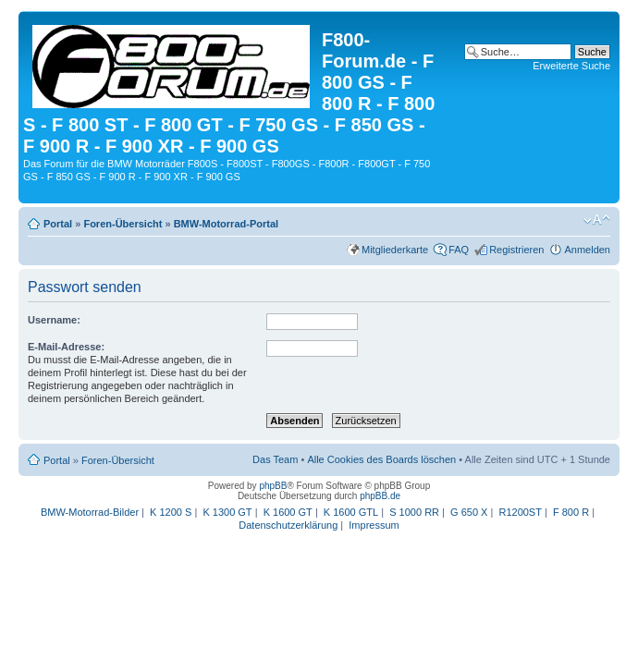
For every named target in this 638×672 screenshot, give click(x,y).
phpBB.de (380, 496)
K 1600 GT (288, 512)
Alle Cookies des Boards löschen (381, 459)
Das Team (275, 459)
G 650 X (469, 512)
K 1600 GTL (351, 512)
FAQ (459, 250)
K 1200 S (171, 512)
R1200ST (520, 512)
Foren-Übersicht (123, 224)
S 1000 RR (414, 512)
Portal (58, 224)
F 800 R (571, 512)
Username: (54, 320)
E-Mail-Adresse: (66, 347)
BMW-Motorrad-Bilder (90, 512)
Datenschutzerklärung (288, 525)
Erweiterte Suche (571, 66)
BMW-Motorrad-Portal (226, 224)
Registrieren (516, 250)
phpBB (273, 486)
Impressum (374, 525)
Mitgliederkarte (395, 250)
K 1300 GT (227, 512)
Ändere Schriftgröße (597, 220)
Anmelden (587, 250)
